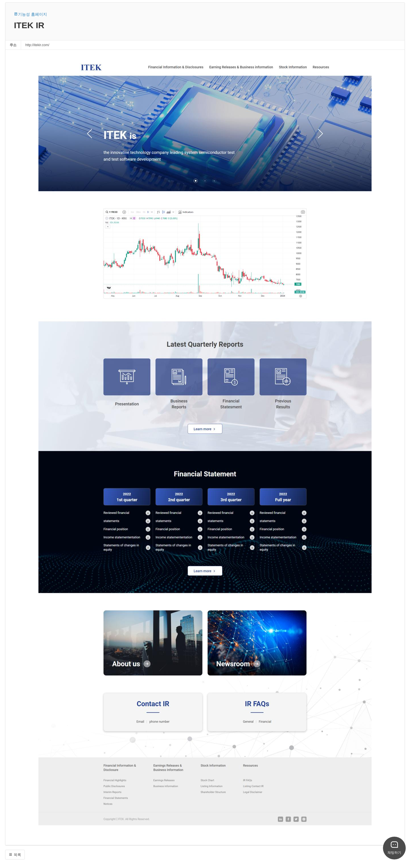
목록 (15, 855)
